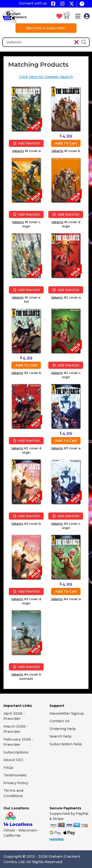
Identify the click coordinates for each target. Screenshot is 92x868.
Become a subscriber (46, 28)
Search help (61, 736)
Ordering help (63, 729)
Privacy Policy (16, 783)
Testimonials (15, 775)
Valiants (18, 151)
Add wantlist (26, 143)
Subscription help (66, 744)
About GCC (13, 760)
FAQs (8, 768)
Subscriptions (16, 752)
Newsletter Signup (67, 713)
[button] (78, 17)
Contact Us (59, 721)
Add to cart (66, 143)
